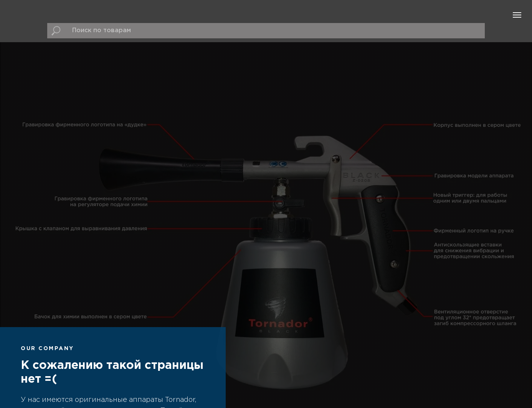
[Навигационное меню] (517, 15)
